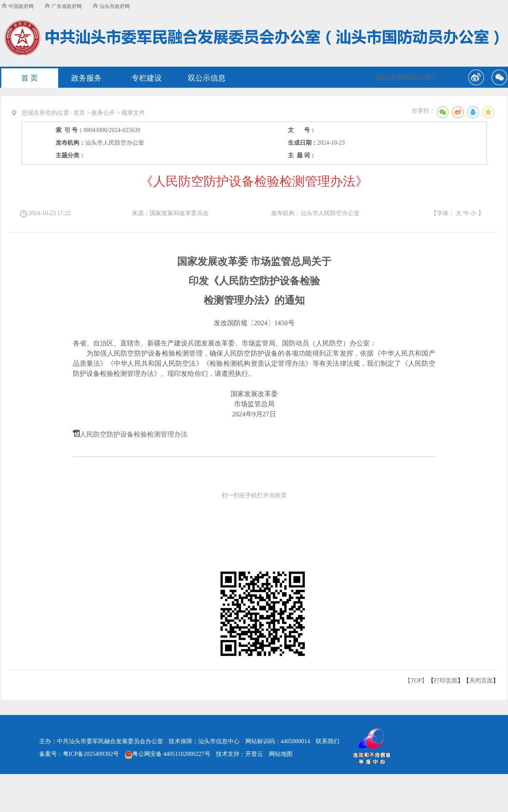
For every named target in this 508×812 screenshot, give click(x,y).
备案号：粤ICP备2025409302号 (79, 754)
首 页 (30, 78)
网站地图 (281, 754)
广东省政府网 (63, 6)
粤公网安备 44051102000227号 (168, 754)
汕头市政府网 (111, 6)
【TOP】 (416, 681)
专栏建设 (147, 78)
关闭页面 (481, 681)
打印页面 (446, 681)
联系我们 (328, 741)
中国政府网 (17, 6)
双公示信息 (207, 78)
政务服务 (86, 78)
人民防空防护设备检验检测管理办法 (134, 434)
